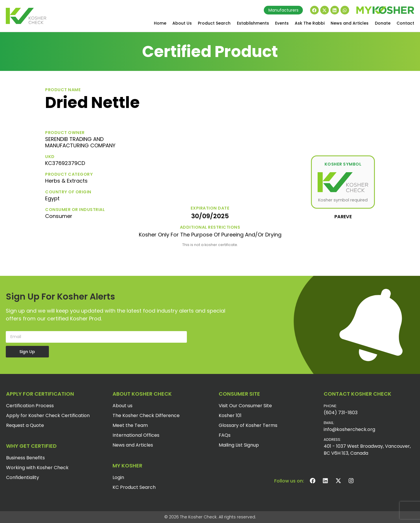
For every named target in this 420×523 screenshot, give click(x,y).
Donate (383, 23)
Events (282, 23)
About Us (182, 23)
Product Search (214, 23)
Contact (405, 23)
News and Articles (350, 23)
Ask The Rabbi (310, 23)
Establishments (253, 23)
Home (160, 23)
